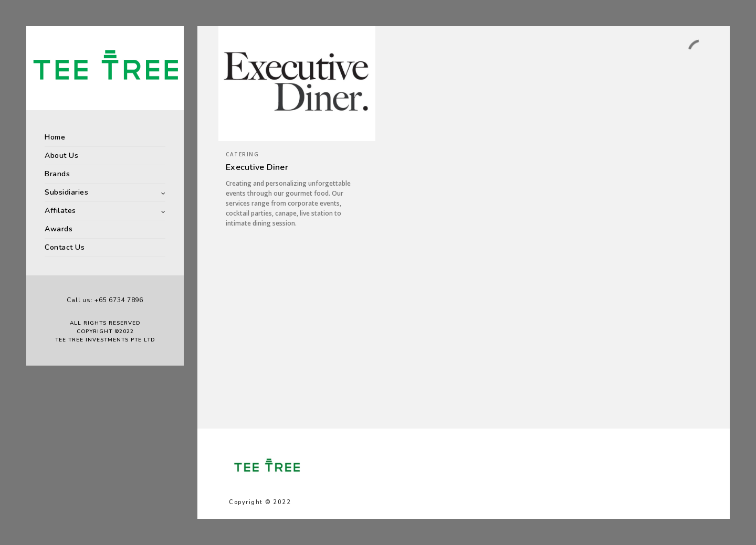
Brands (57, 174)
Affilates (60, 211)
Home (55, 137)
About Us (61, 156)
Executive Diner (257, 167)
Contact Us (65, 247)
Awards (59, 229)
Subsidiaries (66, 192)
